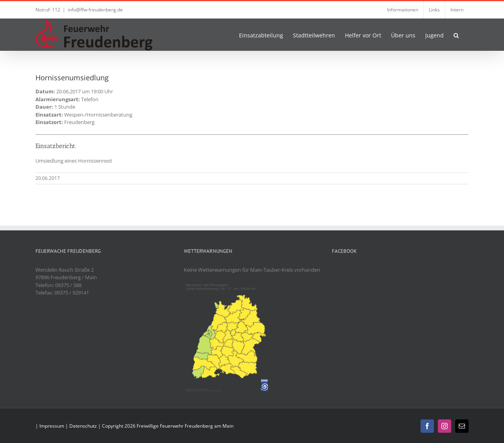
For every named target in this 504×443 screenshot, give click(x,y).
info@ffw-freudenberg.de (95, 10)
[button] (456, 35)
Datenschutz (83, 426)
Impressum (52, 426)
